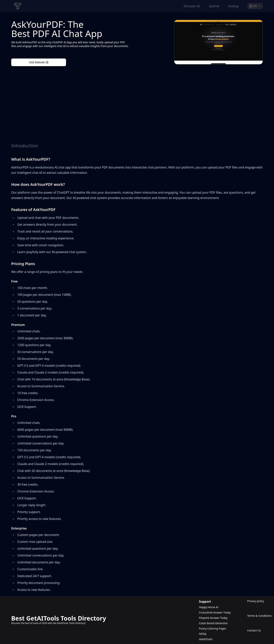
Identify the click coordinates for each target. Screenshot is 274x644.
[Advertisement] (137, 108)
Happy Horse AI (209, 607)
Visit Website (39, 62)
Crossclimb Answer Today (215, 612)
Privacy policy (255, 601)
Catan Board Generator (213, 623)
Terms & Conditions (255, 616)
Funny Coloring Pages (212, 628)
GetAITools (206, 639)
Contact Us (254, 630)
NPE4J (203, 634)
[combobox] (255, 6)
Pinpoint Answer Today (213, 618)
